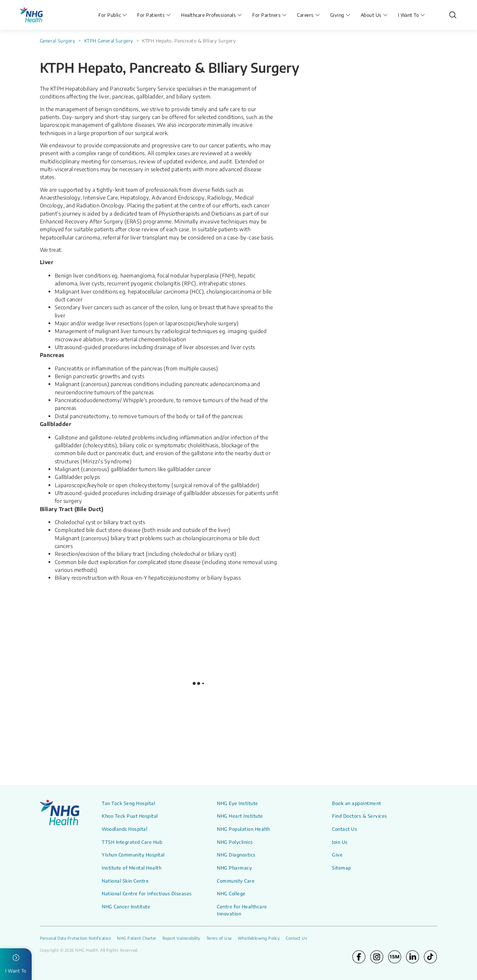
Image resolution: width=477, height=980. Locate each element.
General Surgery (58, 41)
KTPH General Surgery (109, 41)
